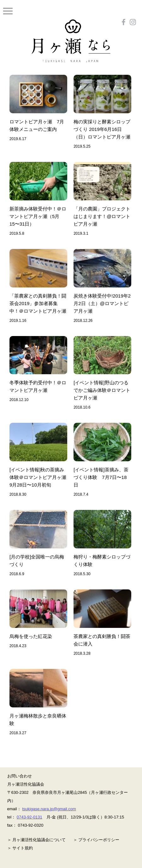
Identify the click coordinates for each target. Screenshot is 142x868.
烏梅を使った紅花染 (31, 636)
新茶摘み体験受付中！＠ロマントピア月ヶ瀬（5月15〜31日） (38, 216)
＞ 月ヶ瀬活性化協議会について (37, 840)
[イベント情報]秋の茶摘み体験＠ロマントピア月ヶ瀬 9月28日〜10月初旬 (40, 477)
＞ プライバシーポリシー (96, 840)
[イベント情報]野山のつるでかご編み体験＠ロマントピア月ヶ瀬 (102, 390)
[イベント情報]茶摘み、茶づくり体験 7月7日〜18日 (101, 477)
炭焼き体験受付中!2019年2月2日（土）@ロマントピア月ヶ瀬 (102, 303)
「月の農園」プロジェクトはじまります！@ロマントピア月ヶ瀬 (102, 216)
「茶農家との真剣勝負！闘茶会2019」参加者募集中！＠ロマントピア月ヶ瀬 (38, 303)
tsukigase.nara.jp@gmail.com (49, 809)
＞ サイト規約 (20, 848)
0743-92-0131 (30, 817)
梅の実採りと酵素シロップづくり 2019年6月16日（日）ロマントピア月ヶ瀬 (102, 129)
